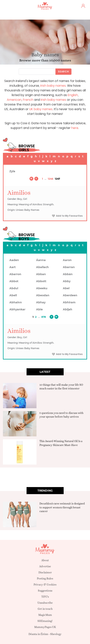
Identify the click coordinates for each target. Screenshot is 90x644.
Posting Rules (45, 578)
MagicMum (45, 615)
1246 (51, 179)
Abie (39, 309)
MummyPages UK (45, 627)
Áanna (41, 260)
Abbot (14, 281)
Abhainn (16, 302)
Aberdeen (70, 295)
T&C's (45, 597)
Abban (41, 274)
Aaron (67, 260)
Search (63, 72)
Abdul (14, 288)
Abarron (15, 274)
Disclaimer (45, 572)
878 (44, 317)
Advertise (45, 566)
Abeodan (43, 295)
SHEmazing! (45, 621)
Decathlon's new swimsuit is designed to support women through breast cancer (62, 507)
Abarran (69, 267)
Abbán (68, 274)
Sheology (56, 634)
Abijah (68, 309)
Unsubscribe (45, 603)
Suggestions (45, 591)
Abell (13, 295)
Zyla (12, 171)
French (28, 100)
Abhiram (69, 302)
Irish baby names (53, 86)
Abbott (41, 281)
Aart (12, 267)
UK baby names (41, 109)
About (45, 560)
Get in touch (45, 609)
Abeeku (42, 288)
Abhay (41, 302)
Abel (66, 288)
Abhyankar (17, 309)
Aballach (42, 267)
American (14, 100)
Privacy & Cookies (45, 585)
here (75, 128)
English (73, 95)
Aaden (14, 260)
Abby (67, 281)
